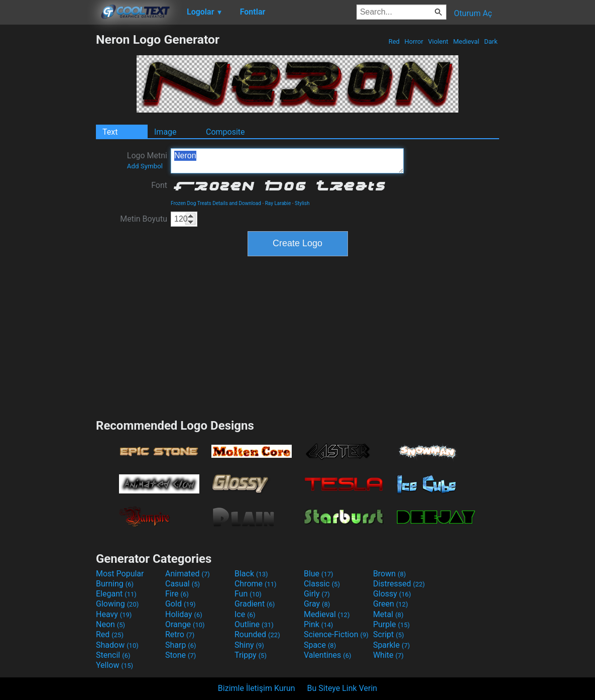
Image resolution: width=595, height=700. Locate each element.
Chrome (256, 584)
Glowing (117, 604)
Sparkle (391, 645)
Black (251, 574)
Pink (319, 624)
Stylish (302, 203)
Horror (414, 41)
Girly (317, 594)
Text (110, 132)
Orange (185, 624)
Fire (177, 594)
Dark (491, 41)
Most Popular (120, 574)
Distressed (399, 584)
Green (391, 604)
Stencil (113, 655)
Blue (319, 574)
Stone (181, 655)
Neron (287, 161)
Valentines (328, 655)
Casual (183, 584)
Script (389, 634)
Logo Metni (147, 160)
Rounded (257, 634)
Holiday (184, 614)
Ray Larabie (278, 203)
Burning (115, 584)
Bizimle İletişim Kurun (257, 688)
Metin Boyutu (144, 219)
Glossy (392, 594)
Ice (245, 614)
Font (159, 185)
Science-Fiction (336, 634)
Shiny (249, 645)
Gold (181, 604)
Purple (391, 624)
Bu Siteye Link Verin (342, 688)
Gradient (255, 604)
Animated (188, 574)
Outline (254, 624)
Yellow (114, 665)
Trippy (251, 655)
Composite (225, 132)
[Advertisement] (48, 183)
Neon (110, 624)
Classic (322, 584)
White (388, 655)
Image (165, 132)
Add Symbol (145, 166)
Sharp (181, 645)
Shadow (117, 645)
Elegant (116, 594)
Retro (180, 634)
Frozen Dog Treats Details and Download (216, 203)
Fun (248, 594)
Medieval (466, 41)
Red (394, 41)
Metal (388, 614)
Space (320, 645)
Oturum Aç (473, 13)
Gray (317, 604)
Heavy (114, 614)
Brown (389, 574)
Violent (438, 41)
